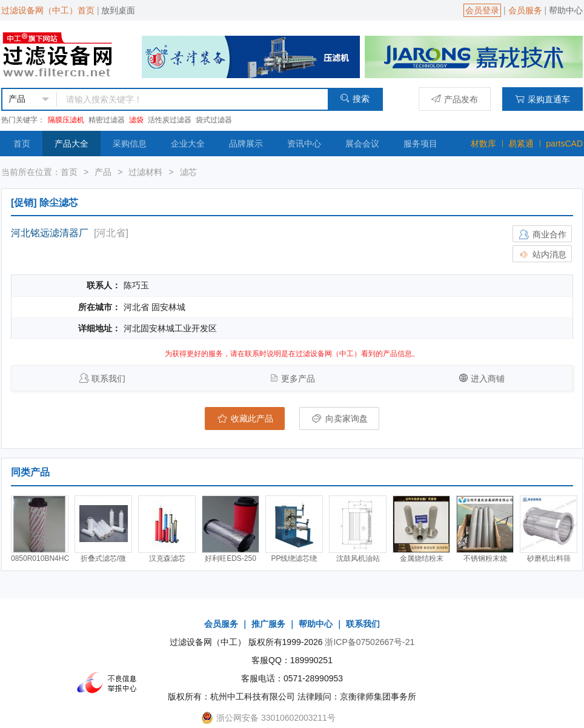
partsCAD (564, 144)
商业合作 (542, 234)
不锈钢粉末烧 (485, 558)
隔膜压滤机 (66, 120)
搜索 (355, 98)
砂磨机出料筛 (549, 558)
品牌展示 (246, 144)
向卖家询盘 (339, 419)
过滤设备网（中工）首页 (48, 10)
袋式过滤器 (214, 120)
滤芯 (188, 172)
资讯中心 (304, 144)
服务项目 (420, 144)
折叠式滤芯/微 (103, 558)
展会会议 (362, 144)
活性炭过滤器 (170, 120)
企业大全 (188, 144)
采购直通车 (543, 99)
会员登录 (482, 10)
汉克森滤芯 (167, 558)
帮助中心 (566, 10)
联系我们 (108, 379)
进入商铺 (488, 379)
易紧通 (521, 144)
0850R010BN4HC (40, 558)
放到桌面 (118, 10)
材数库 (483, 144)
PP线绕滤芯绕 (294, 558)
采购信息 (130, 144)
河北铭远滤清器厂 (50, 233)
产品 (103, 172)
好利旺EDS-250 (231, 558)
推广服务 (268, 624)
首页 (22, 144)
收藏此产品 (245, 419)
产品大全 (71, 144)
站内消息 (542, 254)
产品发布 (455, 99)
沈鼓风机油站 (358, 558)
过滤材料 (145, 172)
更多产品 (298, 379)
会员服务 (525, 10)
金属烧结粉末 (422, 558)
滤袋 (136, 120)
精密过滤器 (107, 120)
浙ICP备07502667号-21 (370, 642)
